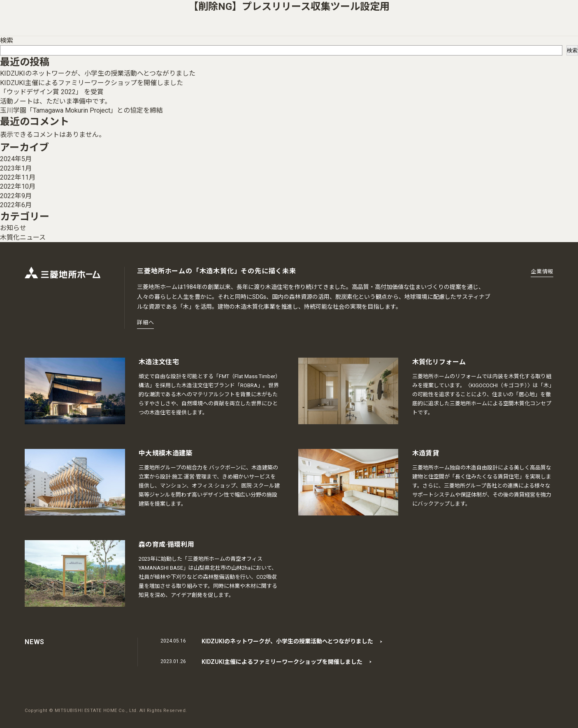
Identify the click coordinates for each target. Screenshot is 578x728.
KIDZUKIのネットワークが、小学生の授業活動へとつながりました (98, 73)
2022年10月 (18, 186)
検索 (7, 40)
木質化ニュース (23, 237)
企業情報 (542, 272)
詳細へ (145, 322)
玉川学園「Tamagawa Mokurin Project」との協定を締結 (81, 110)
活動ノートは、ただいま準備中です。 (56, 101)
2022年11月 (18, 177)
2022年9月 (16, 196)
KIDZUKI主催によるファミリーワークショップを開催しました (92, 83)
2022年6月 (16, 205)
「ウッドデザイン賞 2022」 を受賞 (52, 92)
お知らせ (13, 228)
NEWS (35, 642)
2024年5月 (16, 159)
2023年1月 (16, 168)
